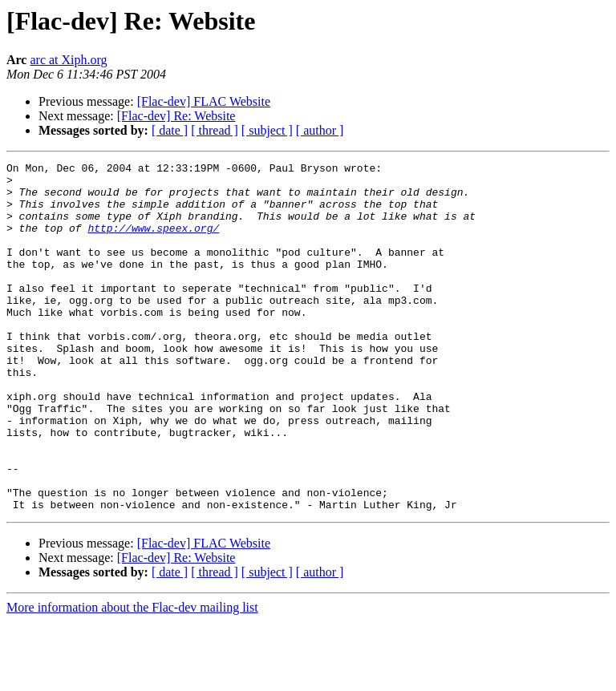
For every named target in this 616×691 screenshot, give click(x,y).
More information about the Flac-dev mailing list (132, 677)
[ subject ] (267, 130)
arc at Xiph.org (68, 60)
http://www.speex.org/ (153, 242)
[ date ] (170, 130)
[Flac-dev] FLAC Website (204, 101)
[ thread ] (215, 130)
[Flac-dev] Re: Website (176, 116)
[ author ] (320, 130)
